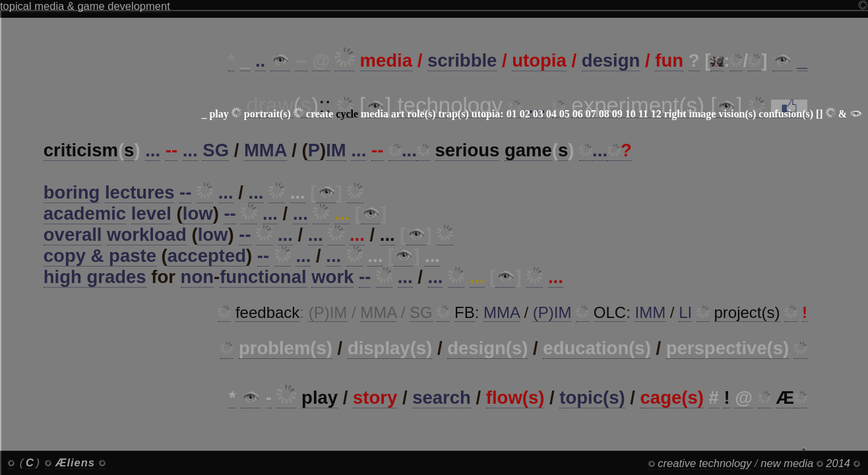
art (398, 114)
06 (578, 114)
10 (631, 114)
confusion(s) (786, 114)
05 (565, 114)
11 (643, 114)
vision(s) (737, 114)
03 (538, 114)
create (320, 114)
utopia (486, 114)
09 (617, 114)
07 (591, 114)
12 (656, 114)
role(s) (421, 114)
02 (525, 114)
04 (551, 114)
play (219, 114)
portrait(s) (267, 114)
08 (604, 114)
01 (512, 114)
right (675, 114)
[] (820, 114)
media (375, 114)
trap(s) (454, 114)
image (703, 114)
